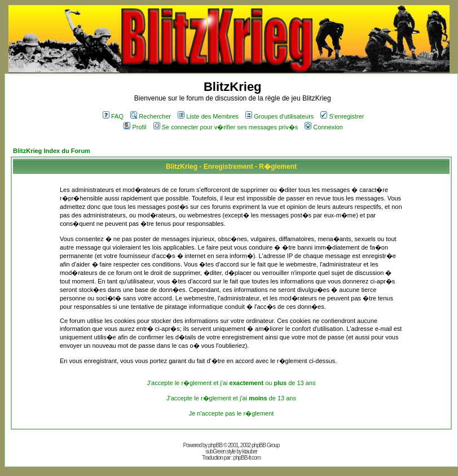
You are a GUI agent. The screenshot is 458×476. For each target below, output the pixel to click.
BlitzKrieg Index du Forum (52, 151)
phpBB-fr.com (247, 458)
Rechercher (151, 116)
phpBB (215, 445)
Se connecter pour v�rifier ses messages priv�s (226, 127)
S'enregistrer (342, 116)
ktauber (250, 451)
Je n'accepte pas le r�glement (232, 413)
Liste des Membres (208, 116)
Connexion (324, 127)
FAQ (113, 116)
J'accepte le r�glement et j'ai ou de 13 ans (232, 383)
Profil (135, 127)
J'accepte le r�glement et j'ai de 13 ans (231, 398)
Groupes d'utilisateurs (279, 116)
